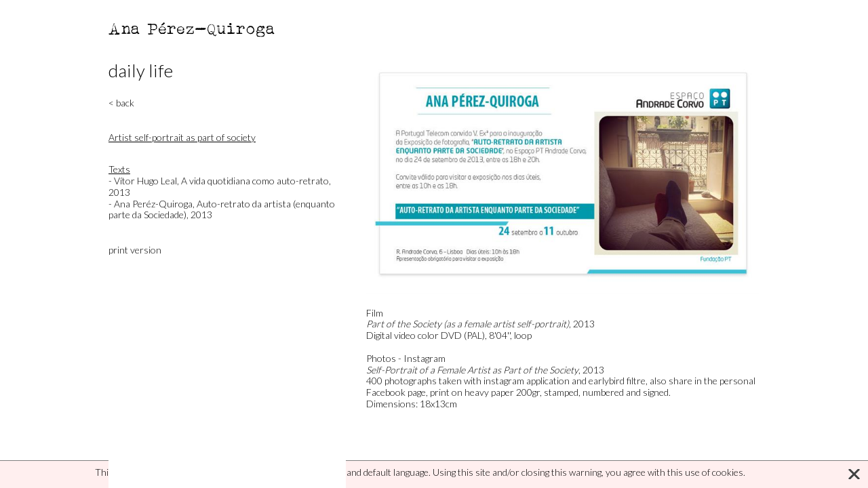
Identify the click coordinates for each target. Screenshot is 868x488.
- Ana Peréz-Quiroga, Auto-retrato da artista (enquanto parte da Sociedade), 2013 (222, 209)
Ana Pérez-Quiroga (192, 28)
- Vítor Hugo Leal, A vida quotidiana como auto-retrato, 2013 (220, 186)
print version (135, 250)
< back (121, 103)
